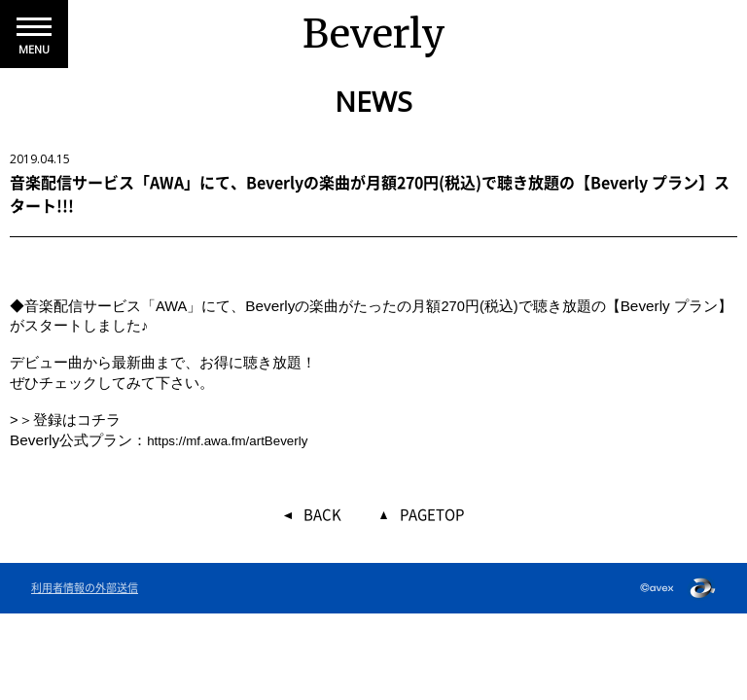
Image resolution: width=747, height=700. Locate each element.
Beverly (374, 34)
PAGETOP (432, 516)
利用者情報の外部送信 (85, 588)
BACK (322, 516)
